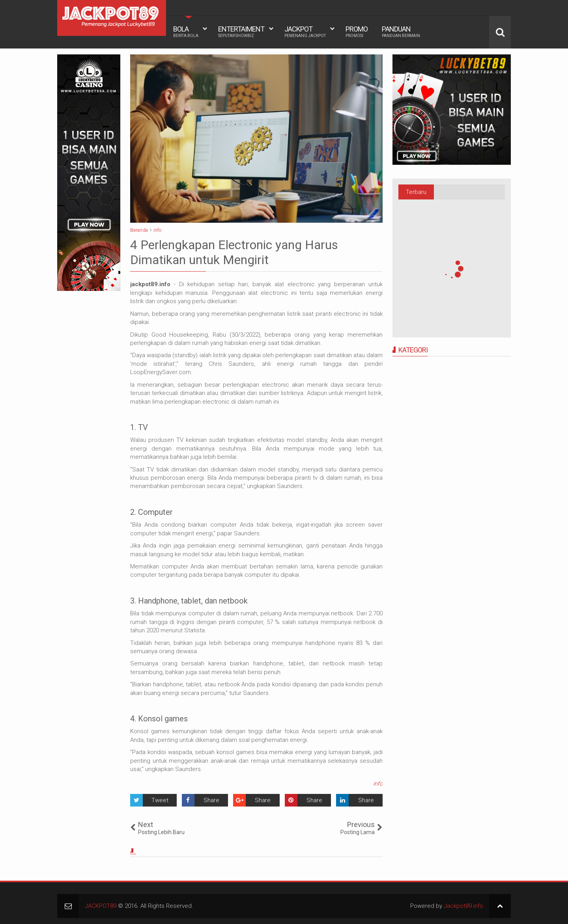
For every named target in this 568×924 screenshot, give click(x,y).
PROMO (357, 32)
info (378, 784)
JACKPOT (305, 32)
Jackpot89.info (463, 906)
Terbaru (416, 192)
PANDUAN (401, 32)
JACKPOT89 (101, 906)
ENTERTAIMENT (241, 32)
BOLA (186, 32)
